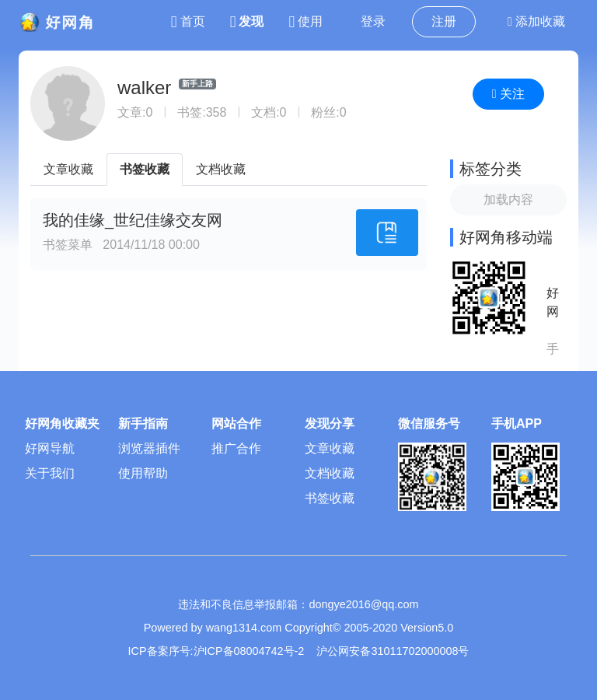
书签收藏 (145, 169)
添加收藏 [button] (536, 21)
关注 (508, 94)
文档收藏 (221, 169)
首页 (188, 21)
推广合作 (236, 448)
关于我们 (50, 473)
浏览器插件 (149, 448)
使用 (305, 21)
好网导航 (50, 448)
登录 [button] (373, 21)
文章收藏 (68, 169)
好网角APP (553, 304)
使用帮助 (143, 473)
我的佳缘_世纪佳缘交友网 (133, 220)
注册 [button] (444, 21)
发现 (247, 21)
